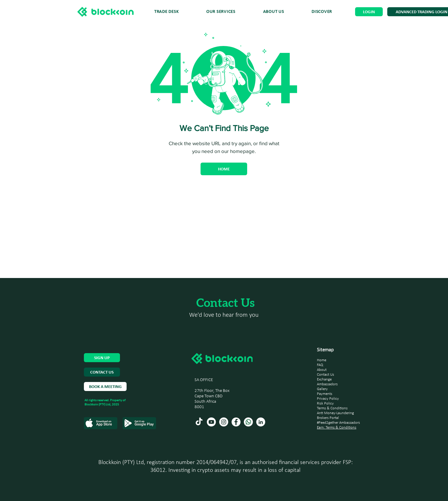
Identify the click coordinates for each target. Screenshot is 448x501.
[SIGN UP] (102, 358)
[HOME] (224, 169)
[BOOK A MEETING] (105, 386)
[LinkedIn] (261, 422)
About (322, 370)
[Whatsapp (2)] (248, 422)
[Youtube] (211, 422)
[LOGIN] (369, 12)
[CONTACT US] (102, 372)
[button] (322, 12)
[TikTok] (199, 422)
